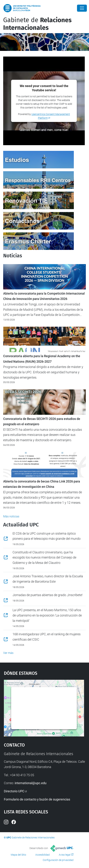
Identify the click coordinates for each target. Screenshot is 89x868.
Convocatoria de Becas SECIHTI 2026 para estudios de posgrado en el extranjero (42, 422)
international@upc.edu (31, 783)
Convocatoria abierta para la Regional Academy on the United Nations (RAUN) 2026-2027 (42, 359)
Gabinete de (37, 24)
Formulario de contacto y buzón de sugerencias (37, 799)
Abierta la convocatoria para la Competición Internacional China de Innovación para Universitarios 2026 (44, 296)
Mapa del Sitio (18, 855)
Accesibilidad (42, 855)
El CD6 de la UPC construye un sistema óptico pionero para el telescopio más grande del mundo (47, 536)
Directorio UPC (14, 791)
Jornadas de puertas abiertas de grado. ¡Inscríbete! (48, 595)
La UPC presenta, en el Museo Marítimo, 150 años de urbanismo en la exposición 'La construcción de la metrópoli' (47, 615)
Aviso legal (65, 855)
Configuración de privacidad (58, 860)
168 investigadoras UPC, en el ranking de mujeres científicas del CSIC (47, 637)
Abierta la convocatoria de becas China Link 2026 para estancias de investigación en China (42, 484)
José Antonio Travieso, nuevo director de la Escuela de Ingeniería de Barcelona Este (48, 579)
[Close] (82, 8)
